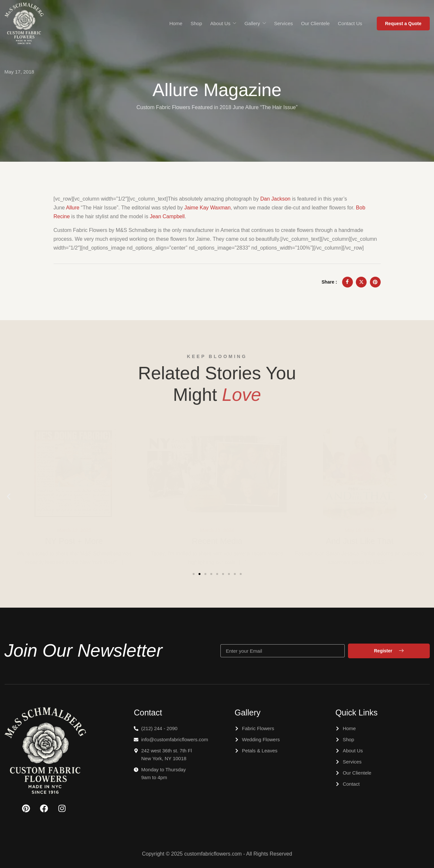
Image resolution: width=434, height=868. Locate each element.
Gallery (255, 24)
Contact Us (350, 23)
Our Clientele (316, 23)
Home (176, 23)
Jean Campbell (167, 216)
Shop (196, 23)
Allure (73, 208)
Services (284, 23)
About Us (223, 24)
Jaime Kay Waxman (207, 208)
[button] (9, 497)
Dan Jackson (276, 199)
